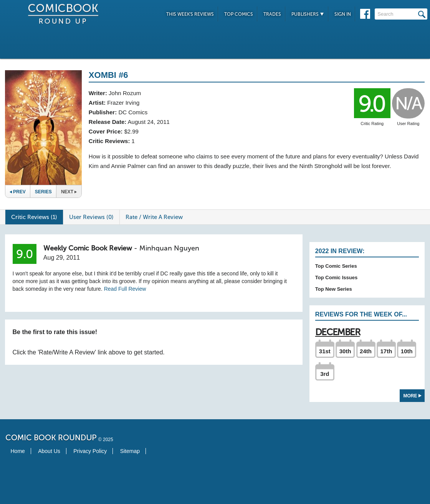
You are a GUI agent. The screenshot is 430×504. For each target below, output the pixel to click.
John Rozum (125, 93)
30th (345, 351)
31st (325, 351)
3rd (325, 374)
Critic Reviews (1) (34, 217)
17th (386, 351)
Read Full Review (125, 289)
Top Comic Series (336, 266)
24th (366, 351)
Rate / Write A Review (154, 217)
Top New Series (334, 289)
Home (18, 451)
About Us (49, 451)
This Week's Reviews (190, 14)
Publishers (308, 14)
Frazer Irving (123, 103)
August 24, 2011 (149, 122)
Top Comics (239, 14)
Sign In (343, 14)
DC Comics (133, 112)
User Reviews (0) (91, 217)
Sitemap (130, 451)
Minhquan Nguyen (169, 248)
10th (407, 351)
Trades (272, 14)
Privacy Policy (90, 451)
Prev (18, 192)
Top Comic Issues (336, 278)
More (413, 396)
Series (43, 192)
